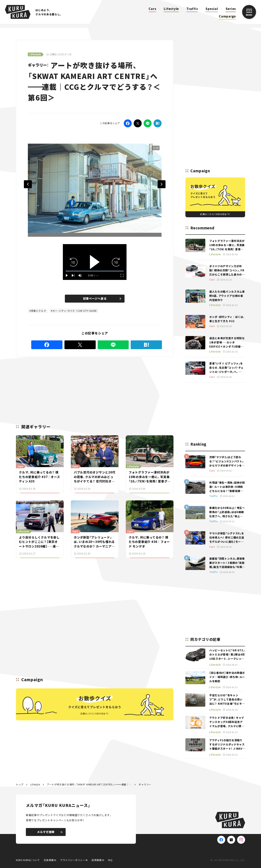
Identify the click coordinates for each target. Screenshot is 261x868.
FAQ (110, 860)
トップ (20, 784)
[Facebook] (128, 123)
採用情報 (96, 860)
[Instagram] (241, 840)
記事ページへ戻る (102, 298)
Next (162, 184)
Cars (152, 9)
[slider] (95, 271)
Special (212, 9)
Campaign (227, 16)
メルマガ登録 (50, 832)
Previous (28, 184)
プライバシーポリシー (73, 860)
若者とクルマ (39, 311)
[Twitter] (138, 123)
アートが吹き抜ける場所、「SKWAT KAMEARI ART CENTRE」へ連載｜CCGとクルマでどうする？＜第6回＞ (89, 784)
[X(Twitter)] (231, 840)
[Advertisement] (63, 386)
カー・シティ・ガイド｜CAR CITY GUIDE (75, 311)
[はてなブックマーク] (158, 123)
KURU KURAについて (28, 860)
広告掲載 (49, 860)
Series (231, 9)
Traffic (192, 9)
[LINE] (148, 123)
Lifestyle (171, 9)
